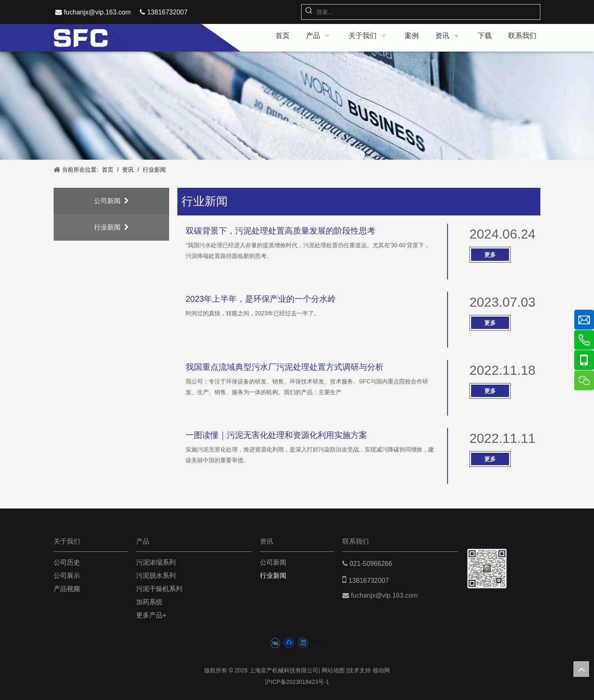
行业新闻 (111, 227)
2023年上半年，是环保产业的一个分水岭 (261, 299)
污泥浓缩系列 (156, 562)
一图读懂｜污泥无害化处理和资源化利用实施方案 (276, 435)
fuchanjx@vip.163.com (97, 12)
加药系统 (149, 602)
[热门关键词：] (309, 12)
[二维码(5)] (487, 561)
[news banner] (297, 106)
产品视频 (67, 589)
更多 (490, 255)
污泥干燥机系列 (159, 589)
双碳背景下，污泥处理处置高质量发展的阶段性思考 (280, 231)
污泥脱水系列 (156, 576)
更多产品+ (151, 615)
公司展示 (67, 576)
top (581, 669)
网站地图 (333, 670)
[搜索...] (428, 12)
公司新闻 (111, 201)
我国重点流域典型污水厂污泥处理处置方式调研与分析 (285, 367)
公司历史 (67, 562)
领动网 (381, 670)
